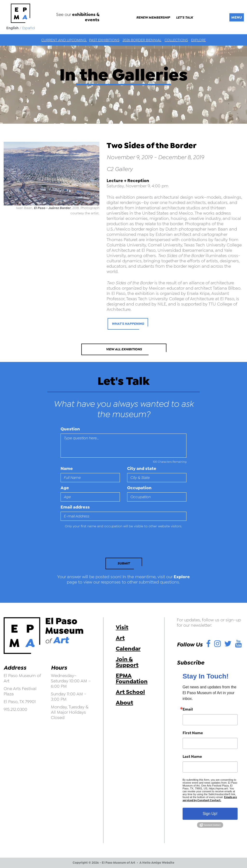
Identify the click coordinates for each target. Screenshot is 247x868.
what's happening (128, 324)
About (124, 703)
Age (65, 488)
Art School (130, 692)
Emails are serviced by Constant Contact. (210, 799)
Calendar (128, 649)
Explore (198, 40)
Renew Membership (153, 18)
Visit (122, 627)
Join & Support (127, 662)
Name (67, 468)
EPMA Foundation (132, 678)
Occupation (139, 488)
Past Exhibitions (104, 40)
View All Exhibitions (124, 349)
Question (70, 429)
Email (188, 709)
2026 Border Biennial (142, 40)
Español (29, 28)
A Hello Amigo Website (157, 863)
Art (120, 638)
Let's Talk (185, 18)
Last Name (192, 757)
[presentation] (94, 544)
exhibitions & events (86, 17)
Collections (176, 40)
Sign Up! (210, 814)
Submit (124, 563)
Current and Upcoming (64, 40)
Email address (75, 507)
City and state (142, 468)
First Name (193, 733)
